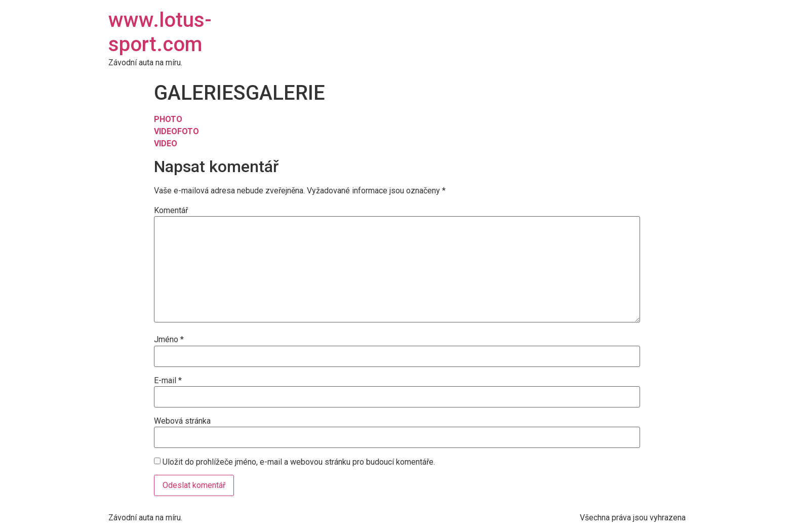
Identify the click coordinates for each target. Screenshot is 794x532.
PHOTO (168, 119)
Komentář (171, 211)
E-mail (168, 381)
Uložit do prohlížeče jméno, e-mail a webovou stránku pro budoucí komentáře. (299, 462)
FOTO (188, 131)
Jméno (169, 340)
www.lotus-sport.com (160, 32)
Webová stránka (182, 421)
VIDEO (166, 131)
